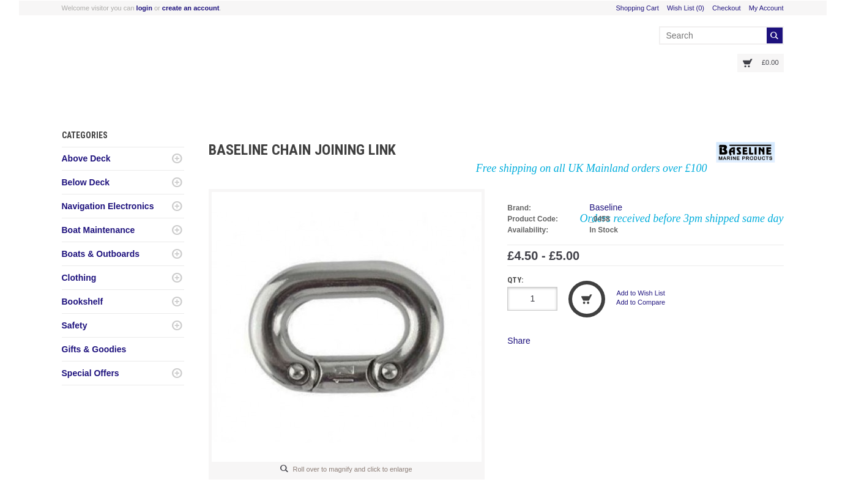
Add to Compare (641, 302)
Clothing (79, 278)
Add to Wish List (640, 293)
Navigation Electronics (108, 206)
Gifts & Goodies (94, 349)
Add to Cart (587, 299)
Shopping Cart (638, 8)
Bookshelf (83, 302)
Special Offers (91, 373)
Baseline (606, 207)
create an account (191, 8)
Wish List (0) (686, 8)
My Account (766, 8)
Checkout (726, 8)
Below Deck (86, 182)
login (144, 8)
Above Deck (86, 158)
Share (519, 341)
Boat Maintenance (99, 230)
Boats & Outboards (101, 254)
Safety (75, 325)
